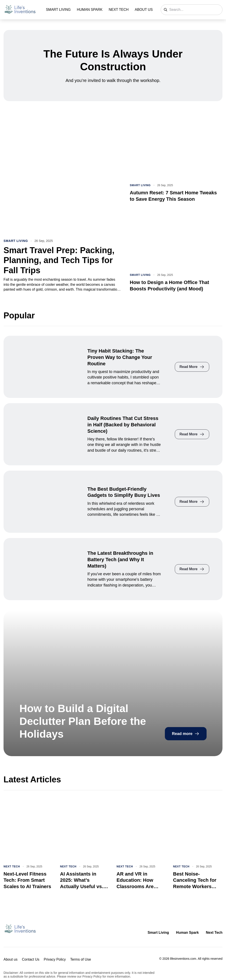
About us (144, 10)
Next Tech (119, 10)
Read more (186, 734)
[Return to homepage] (20, 929)
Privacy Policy (55, 959)
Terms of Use (81, 959)
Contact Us (31, 959)
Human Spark (90, 10)
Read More (192, 367)
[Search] (166, 10)
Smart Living (58, 10)
